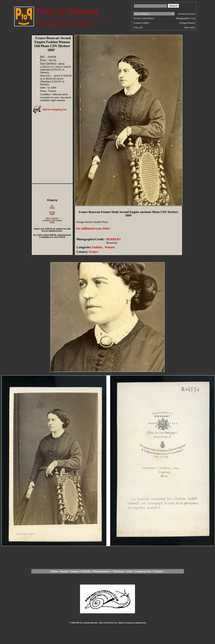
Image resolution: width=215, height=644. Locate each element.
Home (54, 571)
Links (129, 571)
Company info (143, 571)
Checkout (118, 571)
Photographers (102, 571)
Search (64, 571)
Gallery (75, 571)
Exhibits (86, 571)
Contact (158, 571)
